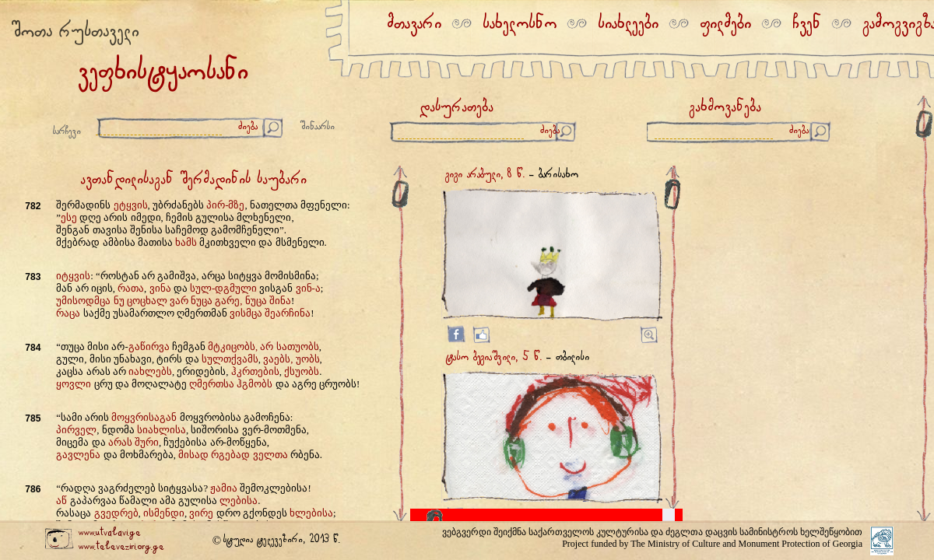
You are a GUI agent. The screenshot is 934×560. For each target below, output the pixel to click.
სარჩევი (67, 132)
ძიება (248, 127)
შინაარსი (318, 127)
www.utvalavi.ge (109, 533)
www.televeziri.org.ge (121, 547)
